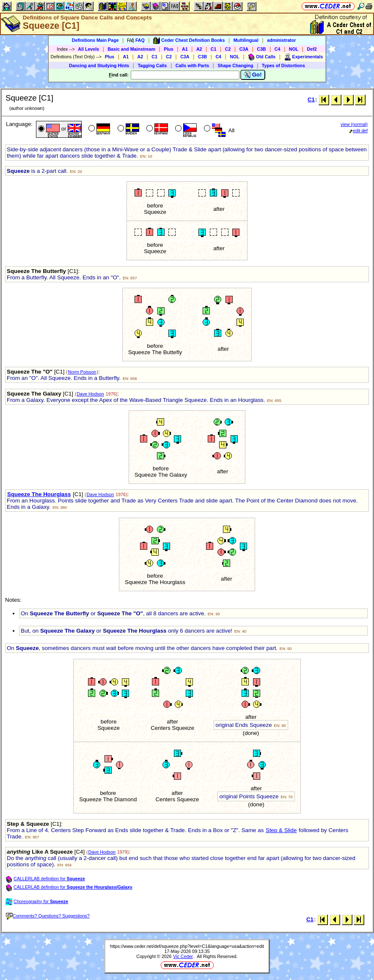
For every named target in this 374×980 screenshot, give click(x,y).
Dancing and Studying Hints (99, 66)
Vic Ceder (183, 956)
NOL (294, 49)
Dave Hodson (90, 394)
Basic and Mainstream (131, 49)
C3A (244, 49)
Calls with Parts (192, 66)
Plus (169, 49)
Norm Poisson (82, 372)
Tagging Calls (152, 66)
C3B (261, 49)
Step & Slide (281, 830)
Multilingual (246, 40)
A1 (185, 49)
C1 (214, 49)
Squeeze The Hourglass (39, 494)
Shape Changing (235, 66)
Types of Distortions (283, 66)
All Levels (88, 49)
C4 (278, 49)
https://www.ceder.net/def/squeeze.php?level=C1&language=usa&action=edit (187, 946)
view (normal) (354, 124)
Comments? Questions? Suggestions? (48, 916)
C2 (228, 49)
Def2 (312, 49)
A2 (199, 49)
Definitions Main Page (95, 40)
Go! (253, 75)
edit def (359, 131)
